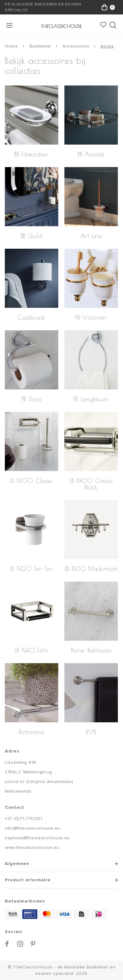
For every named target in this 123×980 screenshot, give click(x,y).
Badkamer (40, 46)
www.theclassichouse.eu (32, 847)
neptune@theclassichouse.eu (37, 838)
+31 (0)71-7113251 (24, 819)
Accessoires (76, 46)
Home (11, 46)
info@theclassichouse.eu (33, 828)
